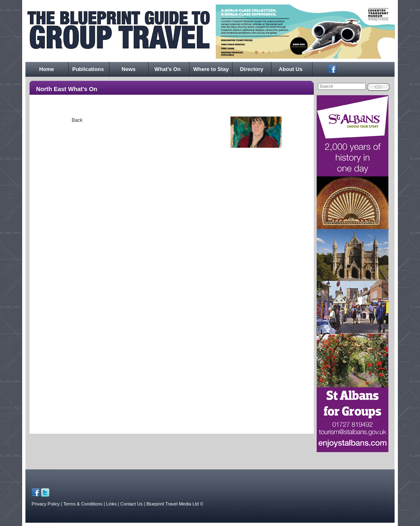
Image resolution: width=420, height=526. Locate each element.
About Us (291, 69)
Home (46, 69)
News (129, 69)
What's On (168, 69)
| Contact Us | (131, 504)
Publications (88, 69)
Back (77, 120)
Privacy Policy (46, 504)
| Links (111, 504)
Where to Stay (211, 69)
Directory (252, 69)
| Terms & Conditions (82, 504)
